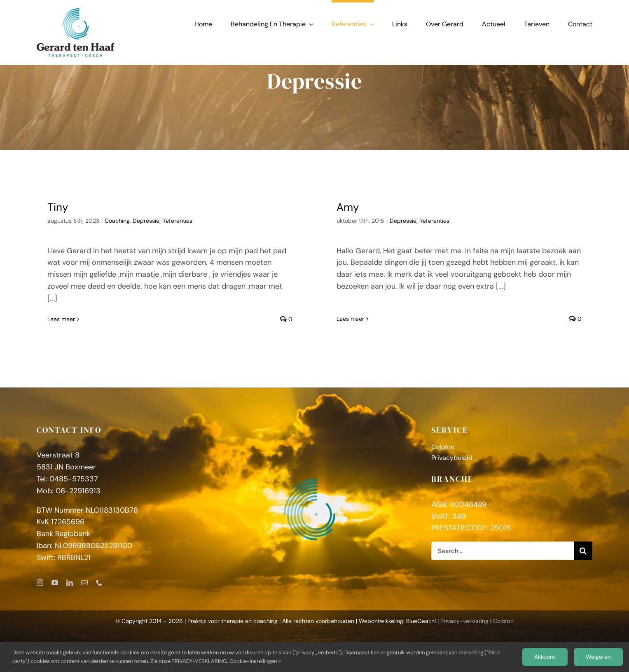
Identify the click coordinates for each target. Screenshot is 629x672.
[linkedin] (70, 588)
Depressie (146, 221)
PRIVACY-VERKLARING (199, 661)
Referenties (177, 221)
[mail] (84, 588)
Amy (342, 207)
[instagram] (40, 588)
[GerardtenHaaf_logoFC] (76, 12)
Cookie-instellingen (255, 661)
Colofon (503, 627)
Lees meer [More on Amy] (345, 307)
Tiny (58, 207)
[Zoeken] (583, 556)
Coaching (117, 221)
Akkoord (545, 657)
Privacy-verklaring (464, 627)
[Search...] (503, 556)
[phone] (99, 588)
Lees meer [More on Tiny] (61, 319)
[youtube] (55, 588)
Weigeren (598, 657)
